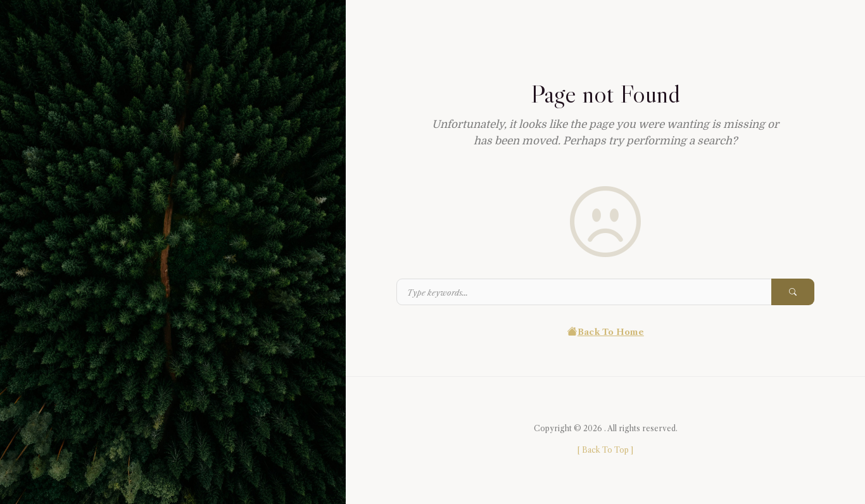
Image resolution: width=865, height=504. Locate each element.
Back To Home (606, 331)
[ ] (605, 450)
